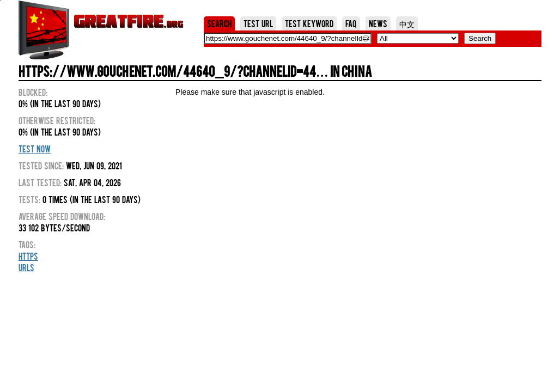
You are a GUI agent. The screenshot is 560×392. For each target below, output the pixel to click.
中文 (407, 23)
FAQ (351, 23)
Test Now (35, 149)
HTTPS (28, 256)
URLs (26, 267)
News (378, 23)
